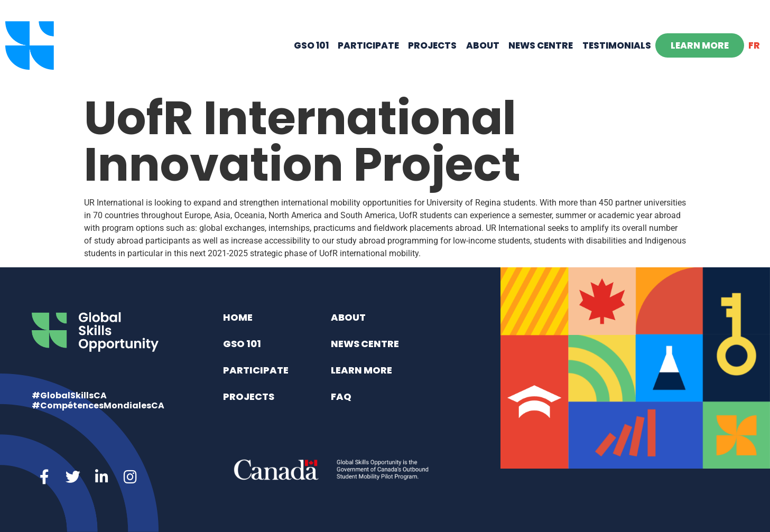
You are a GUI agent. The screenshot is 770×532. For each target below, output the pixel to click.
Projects (432, 45)
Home (238, 317)
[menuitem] (754, 45)
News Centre (541, 45)
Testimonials (617, 45)
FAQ (341, 396)
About (483, 45)
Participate (368, 45)
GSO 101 (311, 45)
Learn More (700, 45)
